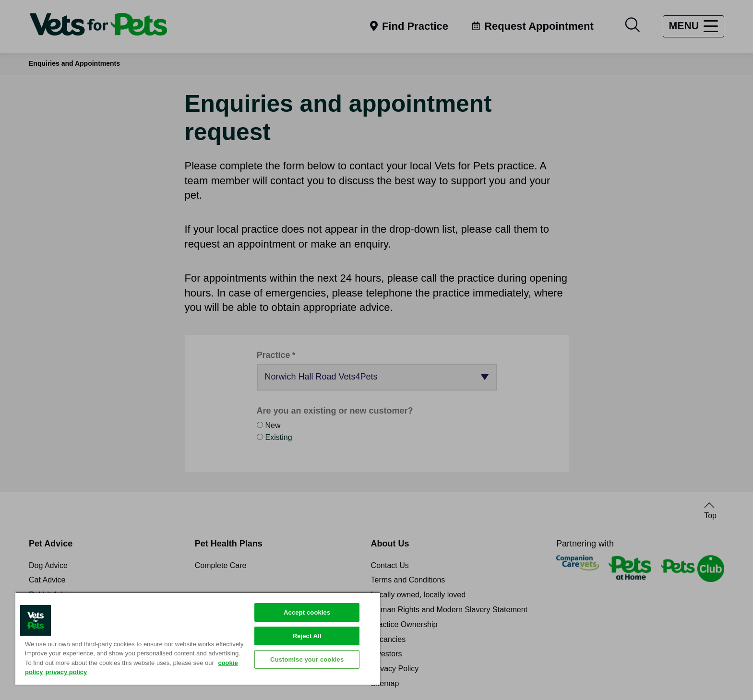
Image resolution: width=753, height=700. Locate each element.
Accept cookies (307, 612)
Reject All (307, 636)
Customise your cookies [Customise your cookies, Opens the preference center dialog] (307, 659)
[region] (198, 638)
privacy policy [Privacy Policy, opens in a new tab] (66, 672)
